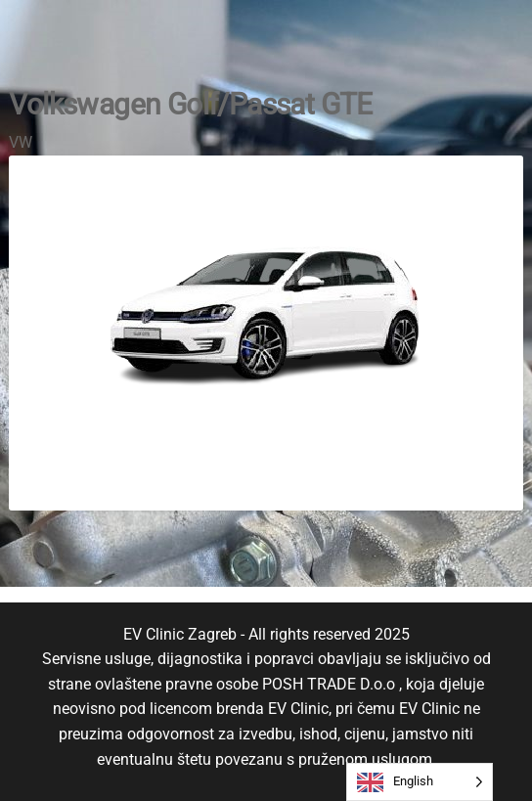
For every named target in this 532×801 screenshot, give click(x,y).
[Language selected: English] (420, 782)
